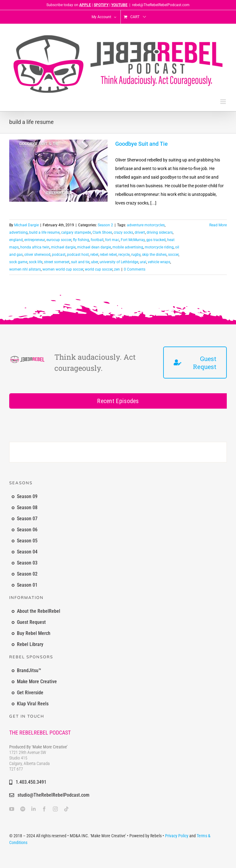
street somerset (57, 262)
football (97, 240)
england (16, 240)
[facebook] (44, 809)
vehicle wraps (159, 262)
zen (117, 269)
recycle (124, 255)
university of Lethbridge (119, 262)
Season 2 (105, 225)
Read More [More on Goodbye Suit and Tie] (218, 225)
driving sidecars (160, 232)
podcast (59, 255)
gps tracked (156, 240)
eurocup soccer (59, 240)
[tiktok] (66, 809)
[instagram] (55, 809)
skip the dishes (154, 255)
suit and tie (80, 262)
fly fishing (81, 240)
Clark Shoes (102, 232)
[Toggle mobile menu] (224, 102)
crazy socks (123, 232)
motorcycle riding (159, 247)
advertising (18, 232)
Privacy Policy (177, 836)
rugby (136, 255)
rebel (94, 255)
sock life (36, 262)
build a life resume (44, 232)
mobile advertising (128, 247)
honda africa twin (35, 247)
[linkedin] (33, 809)
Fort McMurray (133, 240)
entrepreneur (35, 240)
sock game (18, 262)
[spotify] (23, 809)
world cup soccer (99, 269)
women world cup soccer (63, 269)
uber (94, 262)
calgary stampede (76, 232)
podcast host (78, 255)
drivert (140, 232)
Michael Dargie (26, 225)
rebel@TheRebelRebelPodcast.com (161, 5)
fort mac (112, 240)
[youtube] (12, 809)
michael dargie (63, 247)
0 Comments (135, 269)
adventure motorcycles (146, 225)
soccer (173, 255)
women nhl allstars (25, 269)
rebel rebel (108, 255)
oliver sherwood (37, 255)
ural (143, 262)
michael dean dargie (94, 247)
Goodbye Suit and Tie (142, 144)
